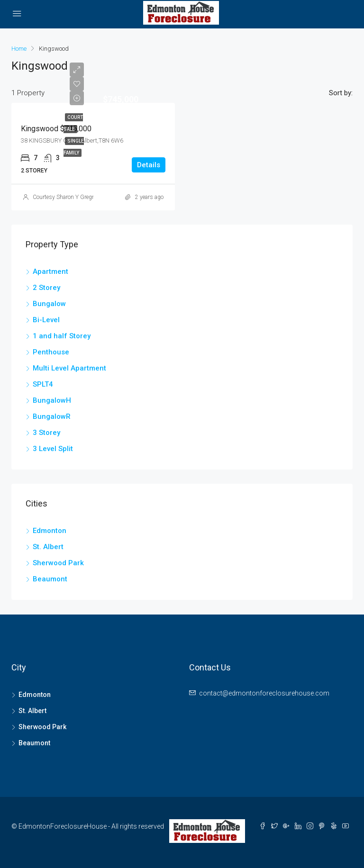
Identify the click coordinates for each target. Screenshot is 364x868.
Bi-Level (46, 320)
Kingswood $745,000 (56, 129)
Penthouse (51, 352)
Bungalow (49, 304)
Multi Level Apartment (69, 368)
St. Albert (48, 547)
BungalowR (52, 416)
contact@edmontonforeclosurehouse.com (264, 693)
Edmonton (50, 531)
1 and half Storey (62, 336)
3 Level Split (53, 449)
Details (149, 165)
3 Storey (46, 433)
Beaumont (50, 579)
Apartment (50, 271)
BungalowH (52, 400)
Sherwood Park (58, 563)
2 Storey (46, 288)
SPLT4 (43, 384)
